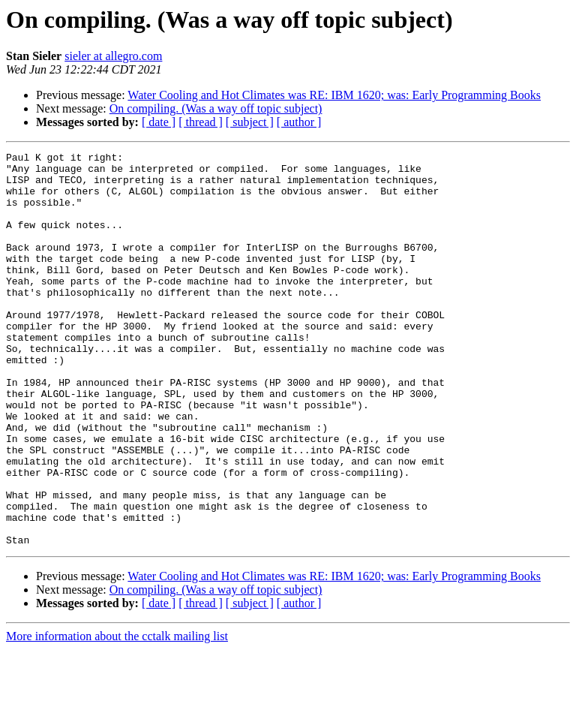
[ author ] (299, 122)
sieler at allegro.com (113, 56)
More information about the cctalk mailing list (117, 715)
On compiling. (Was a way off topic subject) (216, 108)
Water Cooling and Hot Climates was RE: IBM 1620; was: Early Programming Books (334, 95)
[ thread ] (201, 122)
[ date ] (159, 122)
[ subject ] (250, 122)
